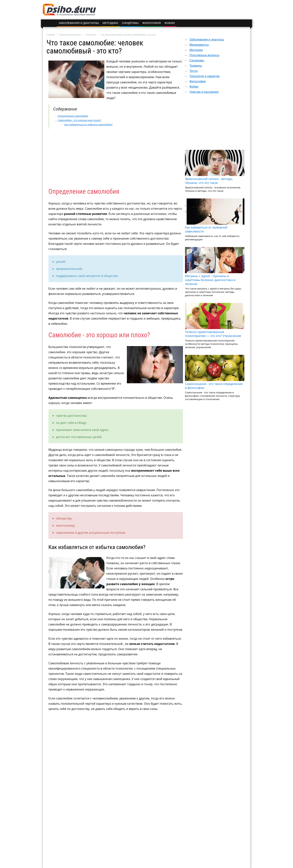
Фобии (170, 23)
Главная (51, 34)
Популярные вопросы (70, 34)
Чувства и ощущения (204, 92)
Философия (152, 23)
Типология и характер (204, 76)
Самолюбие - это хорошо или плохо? (80, 120)
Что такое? (91, 34)
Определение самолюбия (73, 116)
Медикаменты (199, 45)
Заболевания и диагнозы (79, 23)
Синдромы (130, 23)
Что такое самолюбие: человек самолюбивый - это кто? (128, 34)
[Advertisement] (215, 124)
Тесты (193, 71)
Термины (196, 66)
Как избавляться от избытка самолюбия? (88, 124)
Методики (110, 23)
